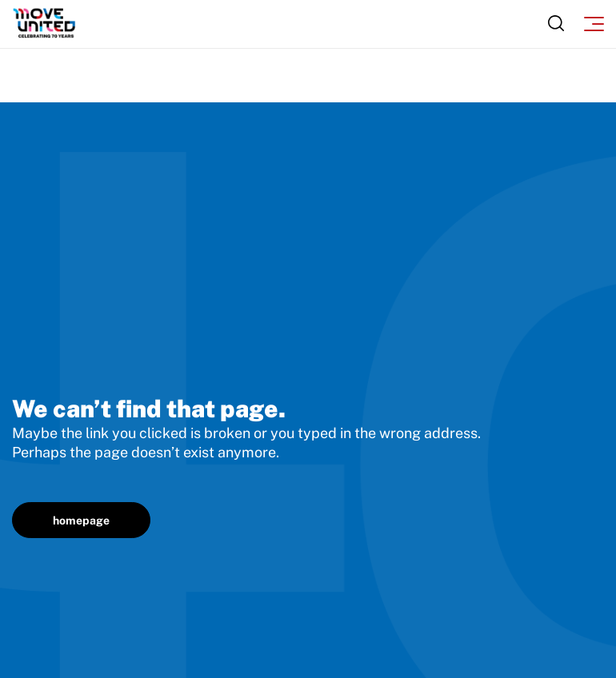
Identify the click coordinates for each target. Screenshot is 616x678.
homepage (81, 520)
